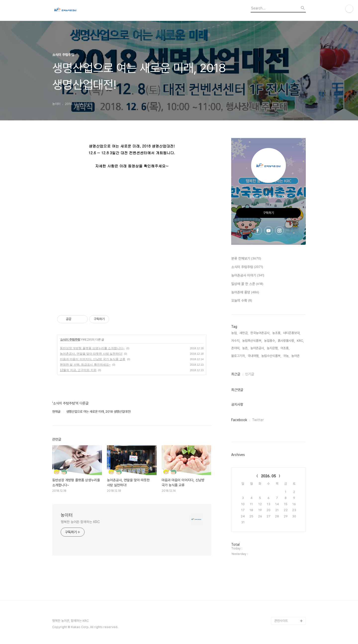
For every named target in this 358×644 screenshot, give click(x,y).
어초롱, (285, 348)
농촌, (245, 348)
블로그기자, (238, 356)
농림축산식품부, (252, 341)
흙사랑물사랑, (286, 341)
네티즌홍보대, (292, 333)
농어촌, (296, 356)
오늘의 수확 (242, 301)
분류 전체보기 (246, 259)
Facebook (239, 420)
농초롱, (277, 333)
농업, (234, 333)
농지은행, (273, 348)
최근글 (236, 374)
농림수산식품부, (271, 356)
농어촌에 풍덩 (245, 293)
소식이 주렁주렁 (70, 340)
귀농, (286, 356)
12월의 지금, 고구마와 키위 (78, 370)
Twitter (258, 420)
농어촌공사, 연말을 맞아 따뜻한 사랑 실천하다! (91, 354)
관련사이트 (281, 621)
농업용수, (270, 341)
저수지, (236, 341)
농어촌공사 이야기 (248, 276)
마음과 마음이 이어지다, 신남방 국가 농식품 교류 (93, 359)
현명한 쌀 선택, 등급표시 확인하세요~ (85, 365)
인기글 (250, 374)
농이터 (67, 515)
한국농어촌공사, (260, 333)
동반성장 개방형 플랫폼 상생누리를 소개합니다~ (92, 348)
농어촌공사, (258, 348)
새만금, (244, 333)
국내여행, (253, 356)
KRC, (300, 341)
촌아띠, (236, 348)
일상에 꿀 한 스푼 (247, 284)
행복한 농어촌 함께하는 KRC (80, 522)
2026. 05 (268, 476)
